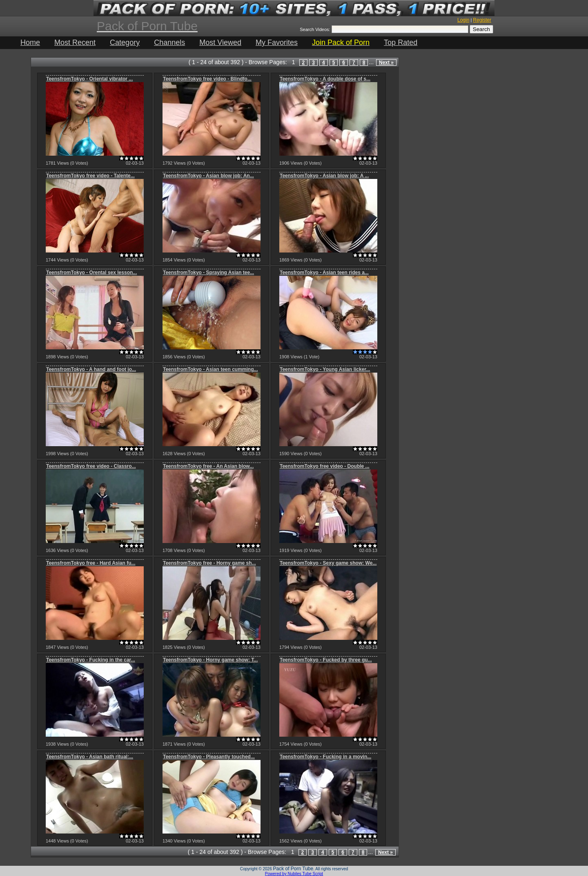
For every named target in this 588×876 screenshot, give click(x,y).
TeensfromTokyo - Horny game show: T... (210, 660)
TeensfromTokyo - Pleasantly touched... (209, 757)
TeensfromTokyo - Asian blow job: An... (208, 176)
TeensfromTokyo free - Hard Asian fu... (91, 563)
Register (482, 20)
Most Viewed (220, 42)
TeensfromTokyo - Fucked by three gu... (326, 660)
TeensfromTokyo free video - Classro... (91, 466)
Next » (386, 63)
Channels (169, 42)
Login (463, 20)
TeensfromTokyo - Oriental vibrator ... (89, 79)
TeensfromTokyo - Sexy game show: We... (328, 563)
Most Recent (75, 42)
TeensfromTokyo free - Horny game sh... (209, 563)
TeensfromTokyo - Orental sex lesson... (91, 273)
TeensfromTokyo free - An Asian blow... (208, 466)
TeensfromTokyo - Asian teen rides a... (324, 273)
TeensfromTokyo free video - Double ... (325, 466)
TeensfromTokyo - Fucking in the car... (91, 660)
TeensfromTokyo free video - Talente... (90, 176)
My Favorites (277, 42)
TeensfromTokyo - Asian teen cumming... (210, 369)
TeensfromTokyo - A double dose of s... (325, 79)
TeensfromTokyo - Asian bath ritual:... (90, 757)
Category (125, 42)
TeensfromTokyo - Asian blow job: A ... (324, 176)
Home (30, 42)
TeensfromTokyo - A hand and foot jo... (91, 369)
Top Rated (401, 42)
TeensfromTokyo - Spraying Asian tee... (208, 273)
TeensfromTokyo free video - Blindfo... (207, 79)
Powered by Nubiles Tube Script (294, 874)
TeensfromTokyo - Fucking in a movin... (325, 757)
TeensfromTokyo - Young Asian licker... (325, 369)
